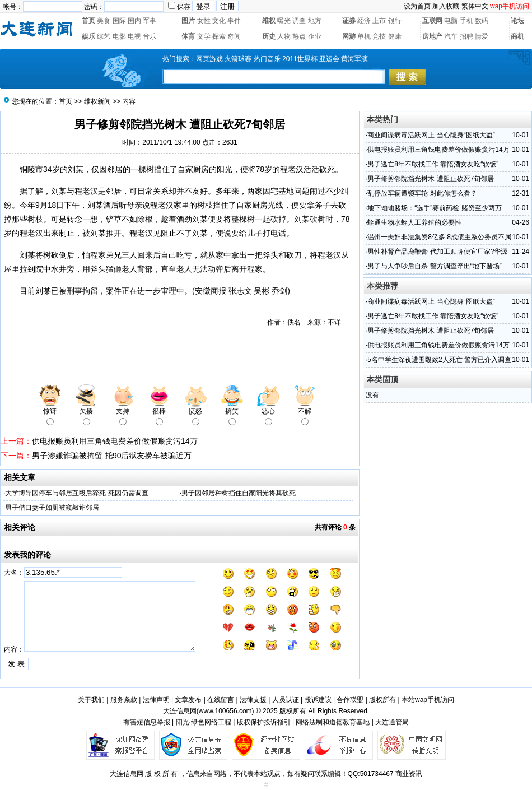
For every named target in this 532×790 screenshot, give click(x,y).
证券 (349, 21)
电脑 (451, 21)
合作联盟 (350, 700)
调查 (299, 21)
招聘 (466, 36)
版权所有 (382, 700)
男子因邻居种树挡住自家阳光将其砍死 (239, 493)
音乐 (150, 36)
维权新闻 (97, 101)
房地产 (432, 36)
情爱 (482, 36)
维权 (269, 21)
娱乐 (88, 36)
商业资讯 (409, 774)
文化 (219, 21)
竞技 (379, 36)
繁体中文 (475, 6)
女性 (204, 21)
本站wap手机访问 (428, 700)
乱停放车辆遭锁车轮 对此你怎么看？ (422, 193)
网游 (349, 36)
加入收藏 (446, 6)
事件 (234, 21)
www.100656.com (225, 711)
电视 (134, 36)
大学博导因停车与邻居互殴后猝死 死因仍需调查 (76, 493)
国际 (119, 21)
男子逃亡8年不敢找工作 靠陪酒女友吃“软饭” (433, 164)
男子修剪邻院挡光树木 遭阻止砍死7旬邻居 (431, 179)
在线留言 (221, 700)
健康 (395, 36)
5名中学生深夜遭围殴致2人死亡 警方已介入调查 (439, 360)
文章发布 (188, 700)
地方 (315, 21)
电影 (119, 36)
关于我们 (91, 700)
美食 (104, 21)
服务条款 (124, 700)
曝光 (284, 21)
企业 (315, 36)
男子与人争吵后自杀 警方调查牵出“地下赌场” (434, 266)
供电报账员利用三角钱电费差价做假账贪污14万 (115, 441)
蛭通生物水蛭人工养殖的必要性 (414, 222)
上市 (379, 21)
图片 (188, 21)
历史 (269, 36)
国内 (134, 21)
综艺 (104, 36)
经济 (364, 21)
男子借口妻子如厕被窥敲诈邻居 (52, 508)
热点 (299, 36)
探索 (219, 36)
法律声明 (156, 700)
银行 (395, 21)
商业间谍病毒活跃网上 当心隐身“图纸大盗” (431, 135)
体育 (188, 36)
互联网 (432, 21)
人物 (284, 36)
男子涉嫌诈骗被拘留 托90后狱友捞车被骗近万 (112, 456)
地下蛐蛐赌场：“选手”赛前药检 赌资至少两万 (434, 208)
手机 (466, 21)
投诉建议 (318, 700)
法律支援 (253, 700)
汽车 (451, 36)
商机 (517, 36)
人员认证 (286, 700)
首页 (88, 21)
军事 (150, 21)
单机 (364, 36)
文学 (204, 36)
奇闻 (234, 36)
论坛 (517, 21)
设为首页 (417, 6)
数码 (482, 21)
